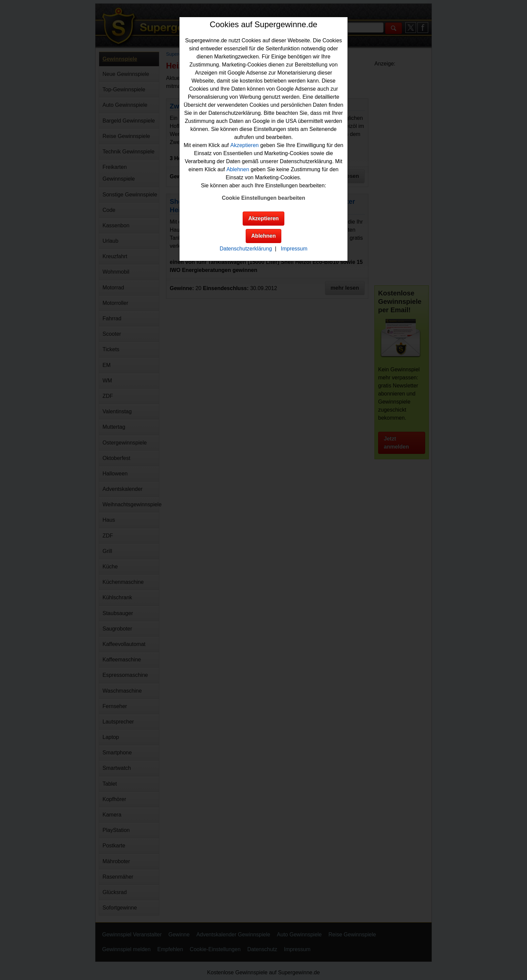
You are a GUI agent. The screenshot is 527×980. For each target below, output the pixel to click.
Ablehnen (238, 169)
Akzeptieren (245, 145)
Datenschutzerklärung (246, 249)
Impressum (294, 249)
